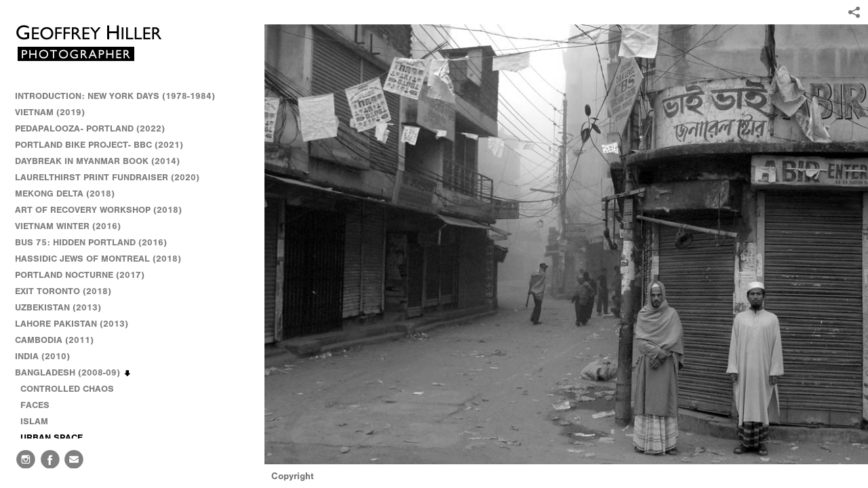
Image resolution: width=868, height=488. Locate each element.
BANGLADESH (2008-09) (74, 373)
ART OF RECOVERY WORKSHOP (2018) (98, 210)
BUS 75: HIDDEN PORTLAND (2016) (91, 242)
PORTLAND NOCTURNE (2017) (80, 275)
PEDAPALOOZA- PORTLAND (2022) (90, 128)
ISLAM (34, 421)
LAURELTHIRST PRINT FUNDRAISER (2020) (107, 177)
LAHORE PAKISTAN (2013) (78, 324)
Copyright (293, 476)
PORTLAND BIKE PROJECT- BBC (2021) (99, 145)
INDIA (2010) (48, 357)
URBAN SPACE (52, 438)
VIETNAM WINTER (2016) (74, 226)
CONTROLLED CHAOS (67, 389)
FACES (35, 405)
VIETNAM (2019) (50, 112)
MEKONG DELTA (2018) (65, 194)
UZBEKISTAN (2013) (58, 307)
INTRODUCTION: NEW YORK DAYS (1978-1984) (115, 96)
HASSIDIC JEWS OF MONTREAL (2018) (98, 259)
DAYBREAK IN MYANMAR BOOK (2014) (97, 161)
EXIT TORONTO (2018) (63, 291)
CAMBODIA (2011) (60, 340)
